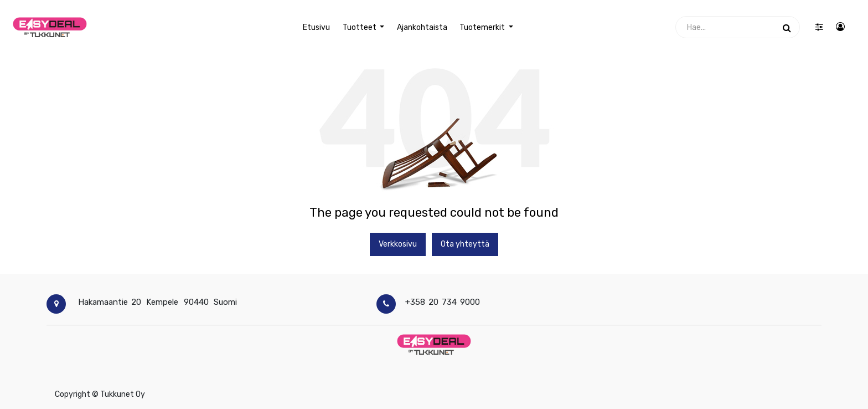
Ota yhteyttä (465, 244)
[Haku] (787, 27)
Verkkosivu (398, 244)
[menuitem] (316, 27)
